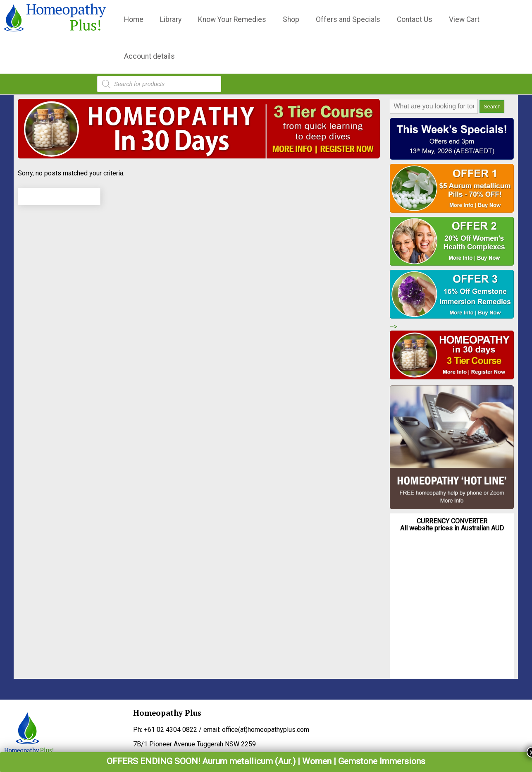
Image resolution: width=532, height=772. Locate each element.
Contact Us (415, 19)
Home (134, 19)
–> (394, 327)
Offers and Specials (348, 19)
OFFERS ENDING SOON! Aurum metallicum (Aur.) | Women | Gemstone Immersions (266, 761)
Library (171, 19)
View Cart (464, 19)
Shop (291, 19)
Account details (149, 56)
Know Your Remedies (232, 19)
